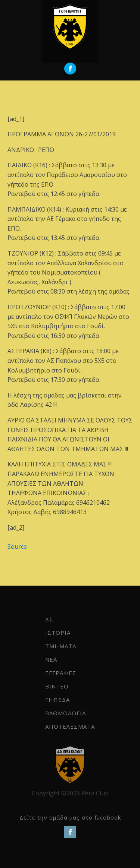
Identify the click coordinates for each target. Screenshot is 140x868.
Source (17, 547)
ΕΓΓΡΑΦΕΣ (61, 673)
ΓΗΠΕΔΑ (57, 700)
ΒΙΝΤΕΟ (57, 686)
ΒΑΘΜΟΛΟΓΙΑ (66, 713)
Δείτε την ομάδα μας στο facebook (70, 817)
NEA (51, 659)
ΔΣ (49, 619)
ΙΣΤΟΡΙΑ (58, 633)
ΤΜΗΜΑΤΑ (61, 646)
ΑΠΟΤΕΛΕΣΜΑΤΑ (70, 726)
